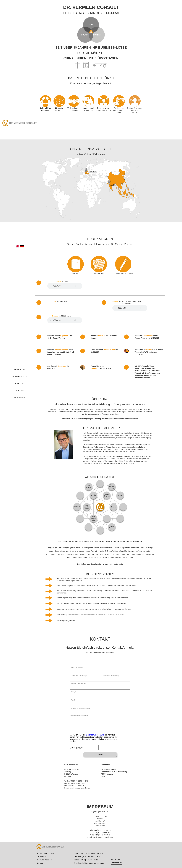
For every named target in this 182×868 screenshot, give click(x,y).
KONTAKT (20, 391)
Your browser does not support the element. (65, 286)
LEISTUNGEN (20, 370)
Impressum (116, 859)
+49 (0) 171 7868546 (89, 860)
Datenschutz (116, 863)
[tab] (76, 264)
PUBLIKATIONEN (20, 377)
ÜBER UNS (20, 384)
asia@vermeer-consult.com (92, 863)
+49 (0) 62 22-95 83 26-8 (92, 853)
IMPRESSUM (20, 398)
